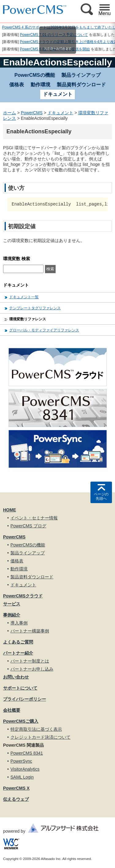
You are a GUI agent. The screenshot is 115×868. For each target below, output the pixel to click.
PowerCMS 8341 (27, 753)
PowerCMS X (16, 788)
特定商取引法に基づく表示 (36, 729)
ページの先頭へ (101, 496)
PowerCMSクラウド (23, 596)
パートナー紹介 (18, 653)
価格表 (17, 85)
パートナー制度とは (30, 661)
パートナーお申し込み (32, 669)
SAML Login (22, 777)
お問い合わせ (16, 677)
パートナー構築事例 (30, 631)
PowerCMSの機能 (35, 75)
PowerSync (21, 761)
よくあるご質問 (18, 642)
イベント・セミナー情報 (34, 518)
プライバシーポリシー (25, 699)
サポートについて (20, 688)
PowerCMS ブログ (28, 526)
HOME (10, 510)
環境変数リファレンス (28, 319)
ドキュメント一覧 (24, 297)
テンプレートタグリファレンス (35, 308)
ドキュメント (60, 113)
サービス (12, 604)
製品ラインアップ (81, 75)
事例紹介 (12, 615)
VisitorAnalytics (25, 769)
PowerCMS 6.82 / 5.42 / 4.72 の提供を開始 (55, 49)
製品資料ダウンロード (81, 85)
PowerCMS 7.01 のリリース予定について (54, 35)
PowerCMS (32, 113)
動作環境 (40, 85)
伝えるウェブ (16, 799)
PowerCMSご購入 (21, 721)
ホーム (10, 113)
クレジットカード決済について (40, 737)
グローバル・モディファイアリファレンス (44, 330)
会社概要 (12, 710)
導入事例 (19, 623)
